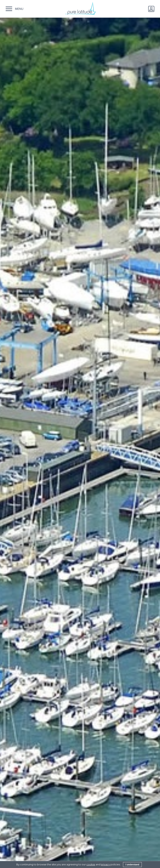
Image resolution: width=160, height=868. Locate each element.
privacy (105, 864)
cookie (91, 864)
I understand (132, 865)
